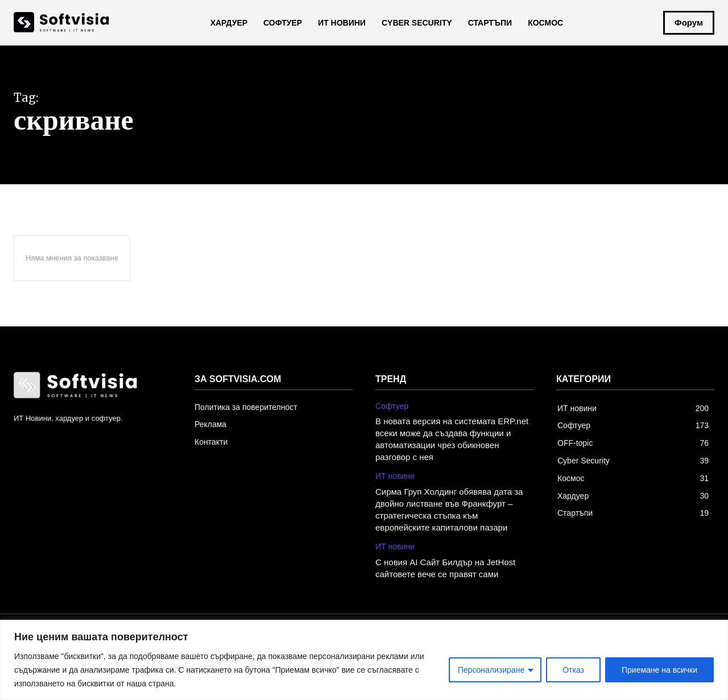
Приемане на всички (659, 670)
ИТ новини (395, 476)
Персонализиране (491, 670)
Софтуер (392, 406)
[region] (364, 660)
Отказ (573, 670)
